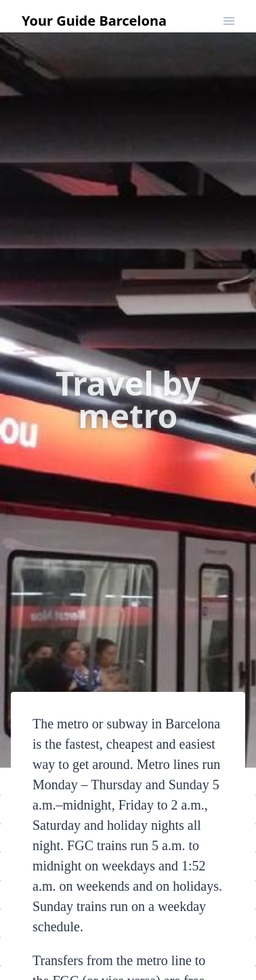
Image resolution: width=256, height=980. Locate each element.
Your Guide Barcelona (94, 21)
